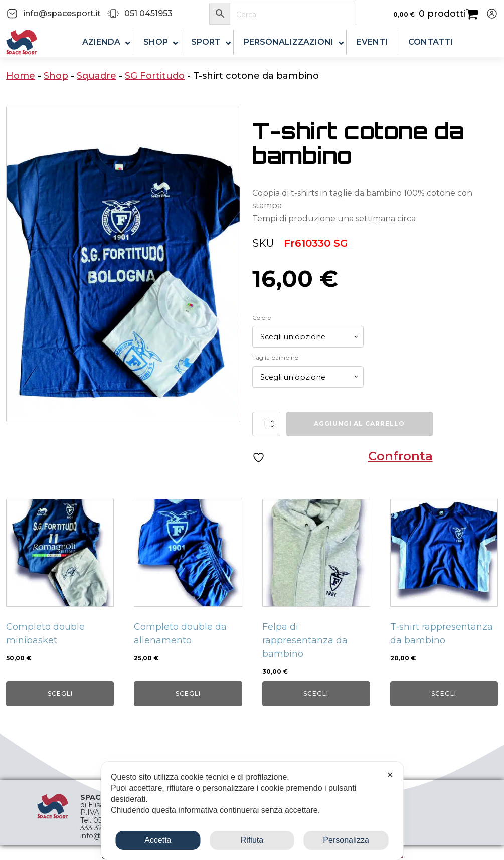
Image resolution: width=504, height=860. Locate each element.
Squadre (97, 76)
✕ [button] (390, 775)
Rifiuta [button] (252, 840)
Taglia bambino (275, 357)
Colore (262, 318)
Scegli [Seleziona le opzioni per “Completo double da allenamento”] (188, 693)
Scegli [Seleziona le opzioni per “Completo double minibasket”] (60, 693)
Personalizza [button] (346, 840)
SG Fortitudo (155, 76)
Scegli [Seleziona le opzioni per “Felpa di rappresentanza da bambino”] (316, 693)
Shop (56, 76)
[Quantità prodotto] (266, 424)
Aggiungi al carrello (359, 423)
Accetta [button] (158, 840)
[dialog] (252, 811)
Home (21, 76)
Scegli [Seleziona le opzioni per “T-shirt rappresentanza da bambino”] (444, 693)
